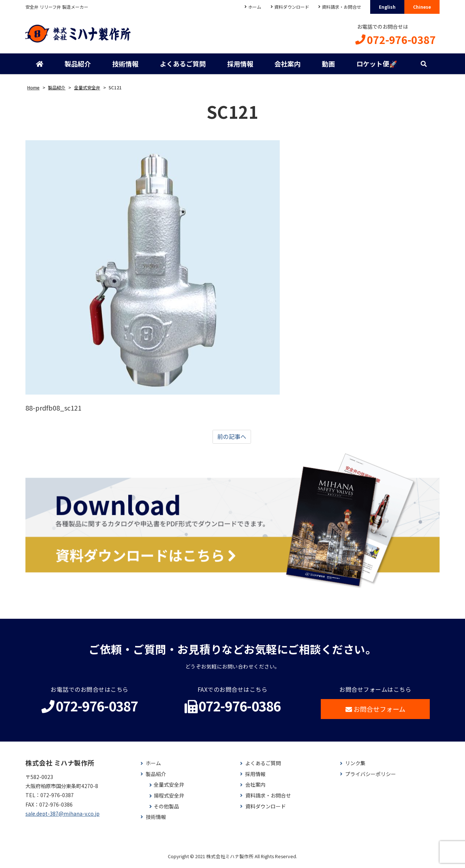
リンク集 (355, 766)
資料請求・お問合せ (341, 7)
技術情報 (125, 65)
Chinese (422, 7)
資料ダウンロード (290, 7)
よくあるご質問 (182, 65)
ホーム (253, 7)
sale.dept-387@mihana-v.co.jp (62, 816)
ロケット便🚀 (376, 65)
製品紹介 (78, 65)
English (387, 7)
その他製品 (166, 809)
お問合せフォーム (375, 712)
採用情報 (240, 65)
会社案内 (287, 65)
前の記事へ (232, 439)
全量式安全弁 (169, 788)
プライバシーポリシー (371, 777)
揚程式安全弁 (169, 798)
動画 (328, 65)
